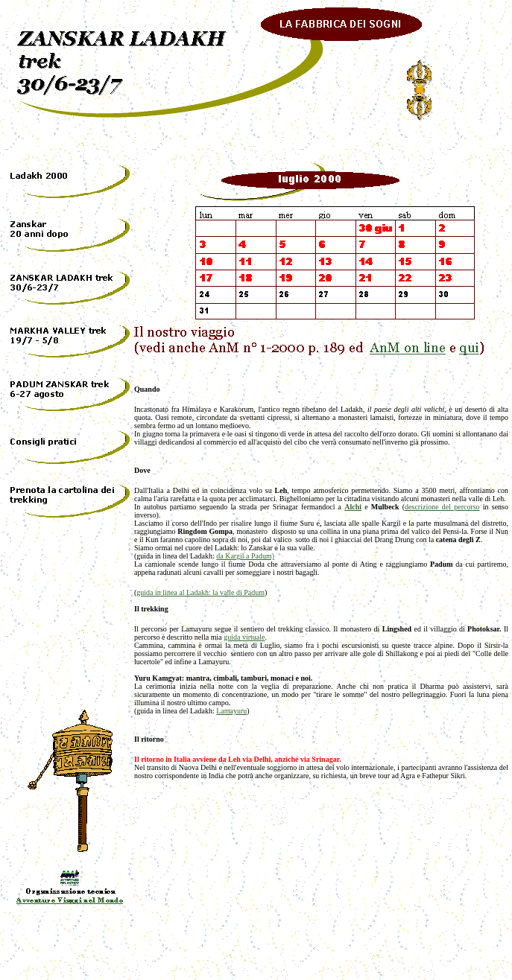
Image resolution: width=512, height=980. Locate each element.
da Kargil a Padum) (245, 556)
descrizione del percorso (442, 507)
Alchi (353, 507)
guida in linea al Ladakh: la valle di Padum (200, 592)
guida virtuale (244, 637)
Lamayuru (231, 711)
